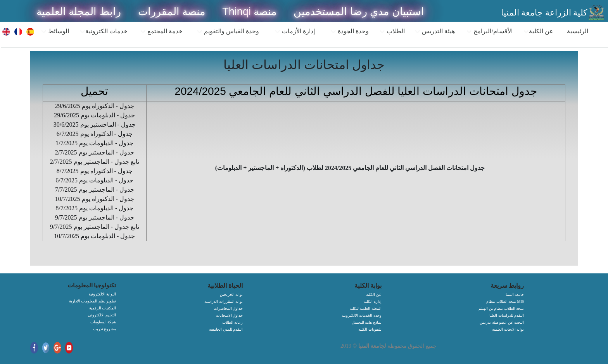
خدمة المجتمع (161, 31)
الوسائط (55, 31)
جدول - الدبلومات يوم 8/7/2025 (94, 208)
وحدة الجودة (350, 31)
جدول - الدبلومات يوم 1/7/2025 (94, 143)
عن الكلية (538, 31)
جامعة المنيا (515, 294)
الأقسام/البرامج (489, 31)
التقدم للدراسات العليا (507, 315)
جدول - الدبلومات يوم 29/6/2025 (94, 115)
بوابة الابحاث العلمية (508, 329)
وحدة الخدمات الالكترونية (362, 315)
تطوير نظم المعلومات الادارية (93, 301)
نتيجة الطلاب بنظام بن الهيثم (501, 308)
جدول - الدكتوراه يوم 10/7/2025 (95, 199)
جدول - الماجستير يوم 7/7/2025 (95, 190)
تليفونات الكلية (370, 329)
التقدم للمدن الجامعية (226, 329)
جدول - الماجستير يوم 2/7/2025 (95, 152)
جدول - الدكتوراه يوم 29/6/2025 (95, 106)
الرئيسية (578, 31)
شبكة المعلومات (103, 322)
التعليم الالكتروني (102, 315)
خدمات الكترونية (104, 31)
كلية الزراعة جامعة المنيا (544, 13)
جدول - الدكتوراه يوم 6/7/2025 (95, 134)
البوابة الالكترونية (103, 294)
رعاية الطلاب (233, 322)
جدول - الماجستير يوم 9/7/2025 (95, 217)
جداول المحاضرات (228, 308)
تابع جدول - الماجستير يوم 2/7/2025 (95, 162)
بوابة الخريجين (231, 294)
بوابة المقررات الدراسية (224, 301)
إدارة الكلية (373, 301)
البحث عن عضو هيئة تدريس (502, 322)
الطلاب (392, 31)
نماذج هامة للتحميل (367, 322)
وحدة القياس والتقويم (228, 31)
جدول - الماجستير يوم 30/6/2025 (95, 124)
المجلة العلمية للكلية (366, 308)
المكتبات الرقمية (103, 308)
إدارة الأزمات (295, 31)
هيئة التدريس (435, 31)
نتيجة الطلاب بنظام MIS (505, 301)
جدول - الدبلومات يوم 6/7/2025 (94, 180)
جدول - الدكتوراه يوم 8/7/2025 (95, 171)
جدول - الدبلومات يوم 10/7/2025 (94, 236)
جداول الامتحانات (230, 315)
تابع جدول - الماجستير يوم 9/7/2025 (95, 227)
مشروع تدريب (105, 329)
